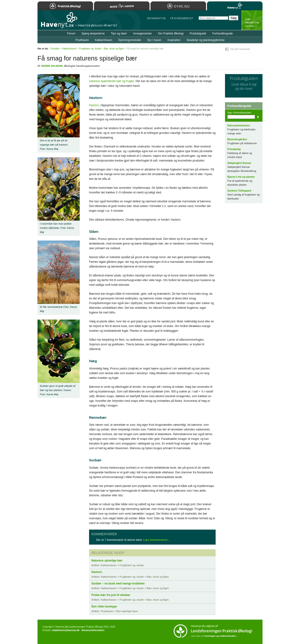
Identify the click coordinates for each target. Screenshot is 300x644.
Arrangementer (142, 34)
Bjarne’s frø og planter (241, 177)
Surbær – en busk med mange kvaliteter (118, 584)
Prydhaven (82, 40)
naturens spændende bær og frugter (112, 81)
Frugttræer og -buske (90, 49)
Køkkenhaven (103, 40)
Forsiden (55, 49)
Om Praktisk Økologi (171, 34)
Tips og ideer (119, 34)
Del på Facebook (240, 49)
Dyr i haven (154, 40)
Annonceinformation (93, 630)
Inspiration (174, 40)
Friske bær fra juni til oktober (111, 595)
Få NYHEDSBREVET (182, 18)
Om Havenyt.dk (156, 18)
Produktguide (198, 34)
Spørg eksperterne (93, 34)
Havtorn (94, 105)
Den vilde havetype (104, 606)
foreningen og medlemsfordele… (221, 636)
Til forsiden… (58, 22)
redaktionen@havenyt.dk (66, 630)
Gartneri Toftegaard (239, 191)
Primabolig (234, 149)
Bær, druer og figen (114, 49)
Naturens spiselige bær (107, 561)
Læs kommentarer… (157, 540)
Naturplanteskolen (239, 125)
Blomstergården (237, 139)
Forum (71, 34)
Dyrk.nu (178, 6)
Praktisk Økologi (65, 6)
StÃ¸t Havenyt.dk (252, 20)
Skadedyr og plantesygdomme (206, 40)
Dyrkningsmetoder (130, 40)
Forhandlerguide (223, 34)
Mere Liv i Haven (122, 6)
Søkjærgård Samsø (239, 163)
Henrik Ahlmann (52, 66)
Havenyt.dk (235, 6)
